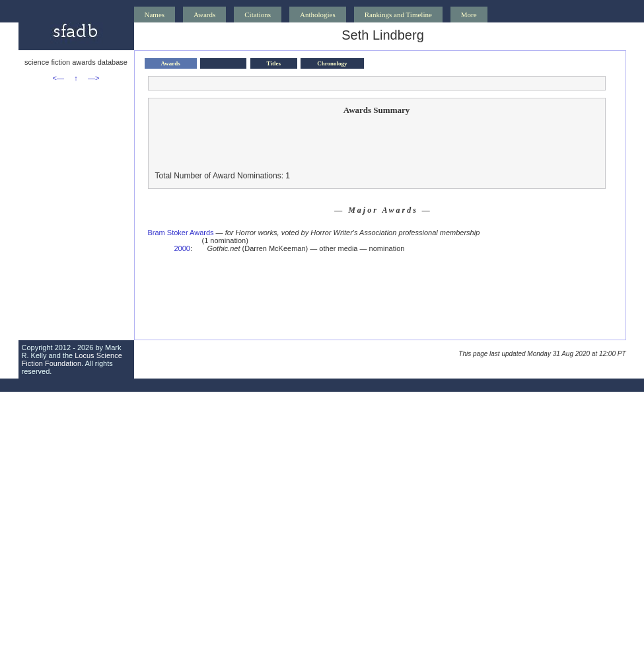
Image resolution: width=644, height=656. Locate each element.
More (469, 15)
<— (58, 78)
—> (93, 78)
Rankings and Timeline (398, 15)
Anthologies (318, 15)
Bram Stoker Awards (181, 233)
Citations (258, 15)
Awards (204, 15)
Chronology (332, 63)
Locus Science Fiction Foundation (72, 359)
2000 (182, 248)
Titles (274, 63)
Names (155, 15)
